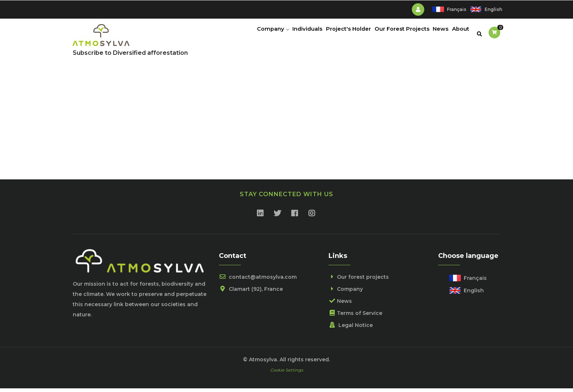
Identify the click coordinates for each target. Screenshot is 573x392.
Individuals (295, 35)
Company (258, 35)
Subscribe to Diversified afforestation (130, 56)
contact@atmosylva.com (258, 280)
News (436, 35)
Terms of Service (355, 316)
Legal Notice (351, 328)
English (493, 9)
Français (457, 9)
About (459, 35)
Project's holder (339, 35)
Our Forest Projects (395, 35)
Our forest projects (359, 280)
